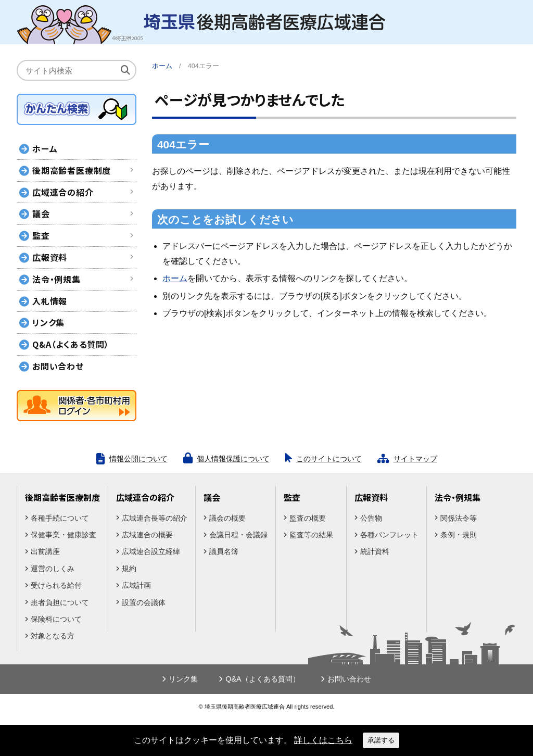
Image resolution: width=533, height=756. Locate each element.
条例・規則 (459, 535)
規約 (129, 569)
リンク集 (48, 322)
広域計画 (136, 585)
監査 (41, 235)
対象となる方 (53, 636)
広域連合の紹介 (63, 192)
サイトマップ (415, 459)
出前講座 (45, 551)
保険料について (56, 619)
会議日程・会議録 (238, 535)
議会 (41, 213)
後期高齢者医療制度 (72, 170)
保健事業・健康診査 (64, 535)
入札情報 (50, 301)
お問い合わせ (58, 366)
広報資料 (50, 257)
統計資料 (375, 551)
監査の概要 (308, 518)
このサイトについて (329, 459)
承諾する (381, 740)
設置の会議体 (144, 602)
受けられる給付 (56, 585)
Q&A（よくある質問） (71, 344)
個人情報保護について (233, 459)
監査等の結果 (311, 535)
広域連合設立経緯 (151, 551)
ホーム (162, 66)
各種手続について (60, 518)
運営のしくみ (53, 569)
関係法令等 (459, 518)
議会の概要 (227, 518)
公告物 (371, 518)
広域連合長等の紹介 (155, 518)
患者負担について (60, 602)
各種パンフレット (389, 535)
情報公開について (138, 459)
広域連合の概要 (147, 535)
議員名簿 (224, 551)
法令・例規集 (56, 279)
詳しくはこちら (323, 740)
